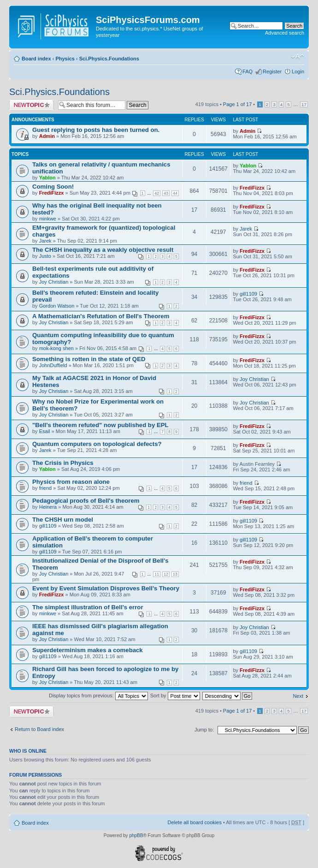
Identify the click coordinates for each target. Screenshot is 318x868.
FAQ (247, 71)
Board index (36, 59)
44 (175, 193)
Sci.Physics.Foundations (109, 59)
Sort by (175, 696)
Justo (45, 256)
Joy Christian (54, 282)
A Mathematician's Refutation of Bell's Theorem (101, 316)
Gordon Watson (57, 306)
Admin (47, 136)
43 (166, 193)
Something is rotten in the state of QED (89, 359)
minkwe (48, 219)
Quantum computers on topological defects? (97, 444)
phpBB (136, 835)
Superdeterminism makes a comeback (88, 650)
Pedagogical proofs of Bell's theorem (86, 501)
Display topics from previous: (98, 696)
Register (272, 71)
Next (298, 696)
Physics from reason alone (71, 482)
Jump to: (204, 730)
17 (304, 104)
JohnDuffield (53, 365)
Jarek (45, 241)
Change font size (297, 57)
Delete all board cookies (194, 822)
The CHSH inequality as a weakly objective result (103, 250)
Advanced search (285, 33)
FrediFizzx (52, 193)
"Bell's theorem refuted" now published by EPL (100, 425)
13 (175, 574)
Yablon (47, 178)
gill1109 (248, 294)
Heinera (48, 507)
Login (298, 71)
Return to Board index (39, 729)
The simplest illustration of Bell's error (88, 607)
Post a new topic (31, 105)
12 (166, 574)
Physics (65, 59)
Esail (45, 431)
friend (46, 488)
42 (157, 193)
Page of (237, 104)
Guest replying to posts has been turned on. (96, 130)
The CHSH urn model (63, 520)
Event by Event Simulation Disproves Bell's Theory (106, 588)
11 (157, 574)
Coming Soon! (53, 187)
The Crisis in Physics (63, 463)
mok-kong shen (56, 348)
